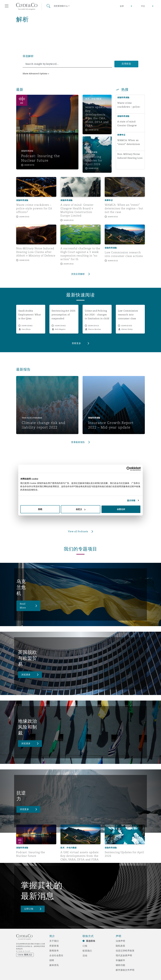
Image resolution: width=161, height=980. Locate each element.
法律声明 (120, 941)
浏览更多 (26, 675)
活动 (85, 956)
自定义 (81, 509)
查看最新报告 (78, 442)
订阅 (85, 946)
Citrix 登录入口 (25, 955)
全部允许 (121, 509)
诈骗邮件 (120, 960)
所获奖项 (54, 946)
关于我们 (54, 941)
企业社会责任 (56, 955)
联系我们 (87, 951)
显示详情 (131, 500)
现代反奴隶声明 (124, 955)
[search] (67, 64)
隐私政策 (120, 946)
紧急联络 (91, 941)
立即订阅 (29, 909)
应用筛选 (126, 64)
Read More (23, 606)
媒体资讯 (54, 965)
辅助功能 (120, 965)
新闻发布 (54, 951)
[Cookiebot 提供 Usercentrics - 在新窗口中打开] (129, 469)
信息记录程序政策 (125, 951)
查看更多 (76, 343)
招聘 (52, 960)
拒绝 (40, 509)
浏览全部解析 (78, 274)
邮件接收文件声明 (125, 970)
